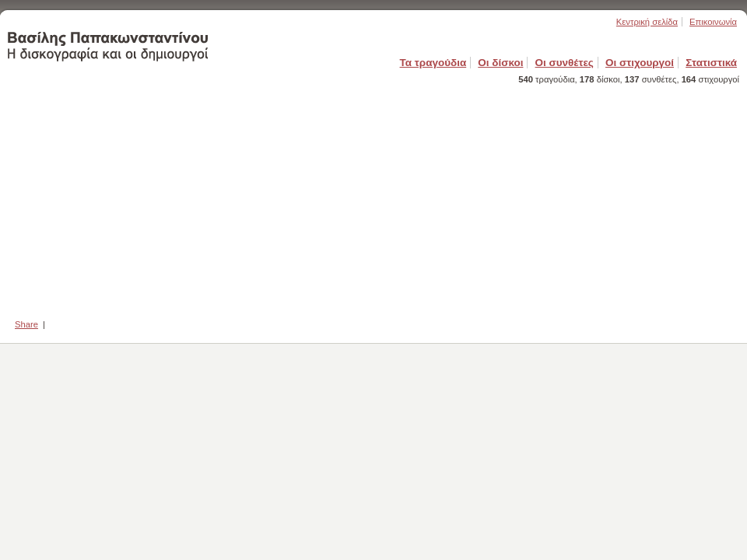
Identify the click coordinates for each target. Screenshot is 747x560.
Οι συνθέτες (565, 63)
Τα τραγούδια (433, 63)
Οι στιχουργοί (640, 63)
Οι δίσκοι (500, 63)
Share (26, 324)
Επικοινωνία (713, 22)
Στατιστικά (711, 63)
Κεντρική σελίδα (647, 22)
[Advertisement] (373, 197)
